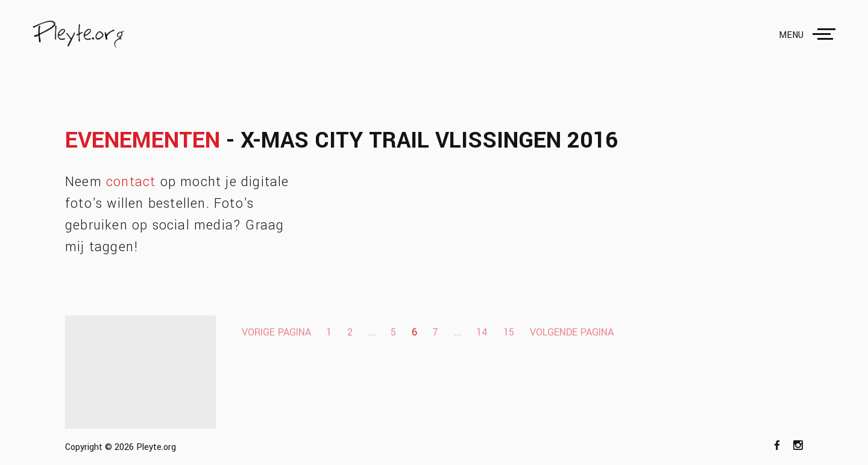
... (372, 332)
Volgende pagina (572, 332)
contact (131, 182)
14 (482, 332)
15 (509, 332)
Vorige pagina (276, 332)
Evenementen (143, 141)
